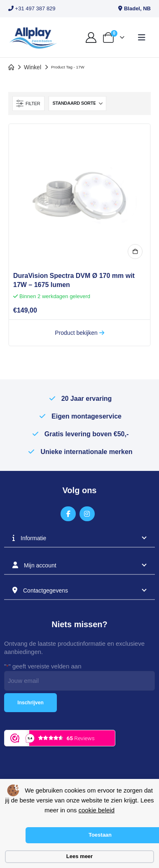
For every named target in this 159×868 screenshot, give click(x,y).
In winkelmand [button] (135, 252)
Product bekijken (79, 333)
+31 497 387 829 (32, 8)
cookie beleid (96, 810)
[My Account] (91, 38)
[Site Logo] (33, 37)
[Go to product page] (79, 195)
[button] (142, 38)
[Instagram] (87, 514)
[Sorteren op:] (77, 104)
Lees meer (79, 856)
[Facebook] (68, 514)
